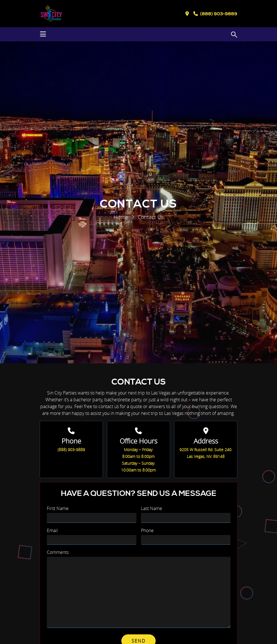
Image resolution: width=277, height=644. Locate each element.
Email (52, 530)
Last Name (152, 508)
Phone (147, 530)
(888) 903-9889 (71, 450)
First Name (58, 508)
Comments (58, 552)
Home (121, 217)
